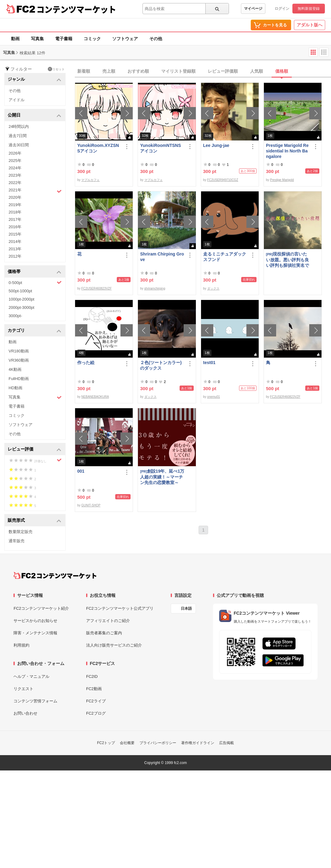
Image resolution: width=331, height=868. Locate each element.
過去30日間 (19, 145)
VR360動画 (19, 360)
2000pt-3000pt (21, 307)
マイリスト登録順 (178, 71)
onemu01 (214, 397)
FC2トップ (106, 743)
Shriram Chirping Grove (162, 257)
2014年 (15, 242)
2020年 (15, 197)
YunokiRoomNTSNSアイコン (160, 148)
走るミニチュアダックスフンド (225, 257)
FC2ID (92, 676)
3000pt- (15, 316)
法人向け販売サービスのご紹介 (114, 645)
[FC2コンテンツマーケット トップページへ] (55, 575)
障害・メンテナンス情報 (35, 633)
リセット (56, 69)
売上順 (109, 71)
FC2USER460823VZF (96, 288)
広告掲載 (226, 743)
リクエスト (23, 689)
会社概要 (127, 743)
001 (81, 471)
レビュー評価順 (223, 71)
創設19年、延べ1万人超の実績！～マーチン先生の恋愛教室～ (162, 477)
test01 (209, 363)
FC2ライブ (96, 701)
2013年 (15, 249)
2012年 (15, 256)
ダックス (213, 288)
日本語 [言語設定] (186, 609)
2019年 (15, 205)
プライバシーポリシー (158, 743)
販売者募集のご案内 (104, 633)
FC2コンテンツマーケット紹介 (41, 608)
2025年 (15, 161)
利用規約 (21, 645)
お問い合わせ (25, 713)
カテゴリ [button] (34, 331)
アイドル (17, 100)
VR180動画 (19, 351)
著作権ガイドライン (198, 743)
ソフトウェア (125, 39)
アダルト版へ (310, 25)
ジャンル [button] (34, 80)
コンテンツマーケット (76, 9)
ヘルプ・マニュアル (31, 676)
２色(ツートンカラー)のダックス (161, 365)
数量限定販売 (21, 532)
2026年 (15, 153)
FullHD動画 (19, 379)
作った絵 (86, 363)
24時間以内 (19, 127)
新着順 (84, 71)
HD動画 (15, 388)
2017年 (15, 219)
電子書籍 (64, 39)
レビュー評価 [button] (34, 449)
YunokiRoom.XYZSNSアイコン (98, 148)
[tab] (203, 71)
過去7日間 (18, 136)
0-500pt (35, 282)
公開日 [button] (34, 115)
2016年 (15, 227)
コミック (92, 39)
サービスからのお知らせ (35, 621)
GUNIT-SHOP (91, 505)
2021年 (35, 191)
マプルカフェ (90, 180)
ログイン (282, 9)
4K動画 (15, 369)
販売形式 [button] (34, 521)
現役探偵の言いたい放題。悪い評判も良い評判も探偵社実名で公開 (287, 260)
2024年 (15, 168)
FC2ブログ (96, 713)
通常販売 (17, 541)
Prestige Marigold (282, 180)
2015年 (15, 234)
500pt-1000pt (20, 291)
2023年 (15, 175)
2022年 (15, 183)
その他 (156, 39)
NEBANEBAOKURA (95, 397)
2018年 (15, 212)
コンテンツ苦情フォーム (35, 701)
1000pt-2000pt (21, 299)
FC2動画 (94, 689)
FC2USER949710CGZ (223, 180)
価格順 (282, 71)
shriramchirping (155, 288)
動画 (15, 39)
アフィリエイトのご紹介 (108, 621)
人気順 (257, 71)
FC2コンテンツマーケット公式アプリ (120, 608)
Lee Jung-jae (216, 145)
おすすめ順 (138, 71)
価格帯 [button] (34, 272)
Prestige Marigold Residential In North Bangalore (287, 151)
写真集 (37, 39)
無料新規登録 (309, 9)
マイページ (253, 9)
